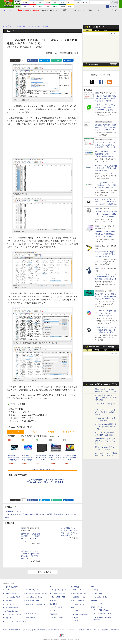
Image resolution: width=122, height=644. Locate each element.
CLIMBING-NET (57, 611)
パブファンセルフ (99, 604)
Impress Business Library (34, 597)
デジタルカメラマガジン (13, 614)
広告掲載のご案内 (39, 630)
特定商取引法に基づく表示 (111, 630)
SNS (84, 10)
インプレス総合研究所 (13, 597)
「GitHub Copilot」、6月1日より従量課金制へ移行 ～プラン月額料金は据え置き (106, 330)
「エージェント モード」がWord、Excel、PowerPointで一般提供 (106, 412)
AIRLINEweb (77, 590)
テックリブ (74, 618)
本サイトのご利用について (12, 630)
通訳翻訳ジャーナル (79, 597)
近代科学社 (53, 614)
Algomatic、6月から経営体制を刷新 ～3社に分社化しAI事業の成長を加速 (106, 168)
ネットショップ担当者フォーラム (37, 593)
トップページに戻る (43, 572)
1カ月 (114, 30)
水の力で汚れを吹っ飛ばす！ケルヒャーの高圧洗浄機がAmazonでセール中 (106, 254)
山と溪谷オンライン (58, 607)
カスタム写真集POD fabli (102, 614)
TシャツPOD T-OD (59, 597)
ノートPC (16, 432)
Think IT (8, 590)
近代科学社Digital (58, 617)
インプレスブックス (32, 614)
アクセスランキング (96, 27)
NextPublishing (31, 617)
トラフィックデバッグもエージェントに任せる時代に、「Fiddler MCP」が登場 (106, 107)
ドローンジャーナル (12, 604)
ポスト (17, 60)
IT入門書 (51, 432)
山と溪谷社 (53, 604)
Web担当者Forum (11, 593)
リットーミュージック (59, 590)
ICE (93, 587)
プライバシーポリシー (69, 630)
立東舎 (54, 601)
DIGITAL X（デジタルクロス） (36, 604)
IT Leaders (9, 601)
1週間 (105, 30)
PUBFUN (94, 601)
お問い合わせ (27, 630)
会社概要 (81, 630)
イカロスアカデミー (79, 604)
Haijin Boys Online (13, 511)
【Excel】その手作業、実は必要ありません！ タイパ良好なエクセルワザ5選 (105, 98)
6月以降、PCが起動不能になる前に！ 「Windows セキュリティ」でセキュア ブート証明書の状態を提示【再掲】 (106, 130)
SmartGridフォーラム (33, 590)
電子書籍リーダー (69, 432)
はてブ (46, 60)
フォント (98, 10)
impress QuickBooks (100, 597)
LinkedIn (70, 60)
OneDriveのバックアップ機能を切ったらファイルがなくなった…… (106, 441)
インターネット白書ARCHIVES (16, 621)
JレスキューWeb (78, 601)
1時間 (88, 30)
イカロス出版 (75, 587)
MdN (72, 608)
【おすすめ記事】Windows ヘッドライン (103, 384)
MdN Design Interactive (80, 614)
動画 (90, 10)
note (58, 60)
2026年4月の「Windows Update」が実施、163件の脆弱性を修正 (106, 398)
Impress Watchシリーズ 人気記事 (102, 347)
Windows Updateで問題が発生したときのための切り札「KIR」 (106, 427)
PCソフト (34, 432)
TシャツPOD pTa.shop (102, 610)
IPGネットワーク (97, 607)
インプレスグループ (93, 630)
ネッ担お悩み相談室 (12, 608)
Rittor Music (54, 587)
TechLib (75, 621)
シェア (34, 60)
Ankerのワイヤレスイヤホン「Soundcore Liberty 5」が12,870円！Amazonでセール (106, 277)
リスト (24, 60)
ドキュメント (75, 10)
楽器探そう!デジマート (59, 593)
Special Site (93, 65)
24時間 (96, 30)
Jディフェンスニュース (80, 593)
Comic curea (98, 593)
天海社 (96, 590)
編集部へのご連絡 (53, 630)
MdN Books (77, 611)
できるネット (10, 618)
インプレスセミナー (32, 601)
